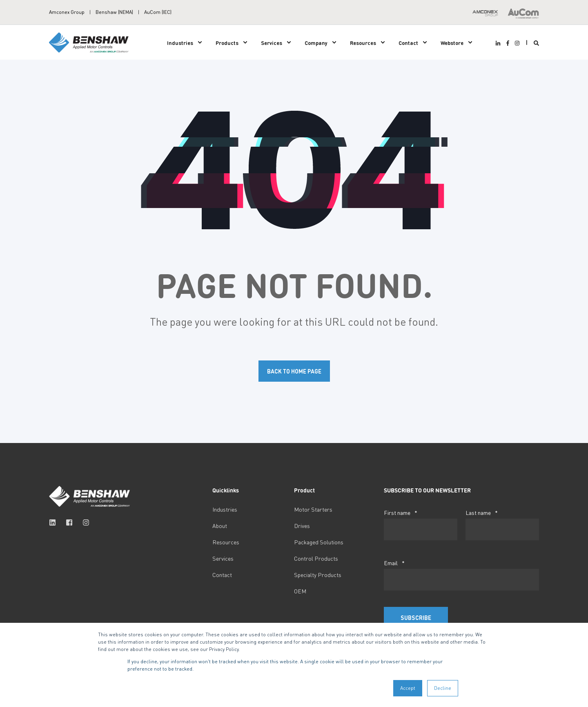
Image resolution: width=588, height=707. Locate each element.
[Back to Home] (90, 41)
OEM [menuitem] (300, 591)
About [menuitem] (220, 526)
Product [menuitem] (304, 490)
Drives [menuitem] (302, 526)
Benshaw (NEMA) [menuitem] (114, 12)
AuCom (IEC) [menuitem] (158, 12)
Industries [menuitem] (180, 42)
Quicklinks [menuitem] (226, 490)
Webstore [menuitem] (452, 42)
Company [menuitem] (316, 42)
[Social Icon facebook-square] (69, 522)
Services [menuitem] (272, 42)
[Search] (536, 42)
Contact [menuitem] (408, 42)
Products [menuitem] (227, 42)
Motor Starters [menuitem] (313, 509)
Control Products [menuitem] (316, 558)
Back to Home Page (294, 371)
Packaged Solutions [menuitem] (319, 542)
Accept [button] (408, 688)
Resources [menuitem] (363, 42)
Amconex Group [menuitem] (67, 12)
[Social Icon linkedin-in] (499, 43)
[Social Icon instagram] (516, 43)
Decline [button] (443, 688)
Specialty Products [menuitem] (318, 575)
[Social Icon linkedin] (55, 522)
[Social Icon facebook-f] (507, 43)
